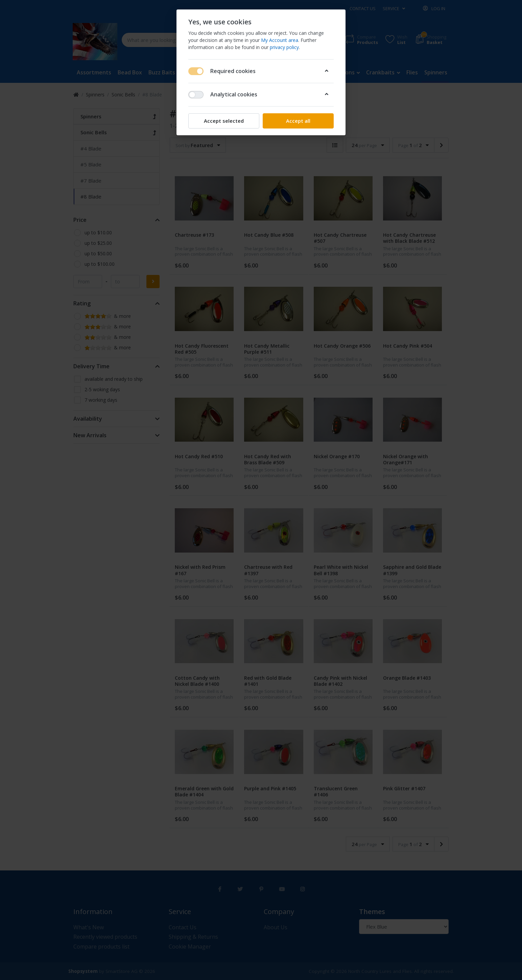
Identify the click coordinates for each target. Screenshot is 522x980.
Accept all (298, 121)
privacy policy (284, 47)
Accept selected (224, 121)
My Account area (280, 40)
